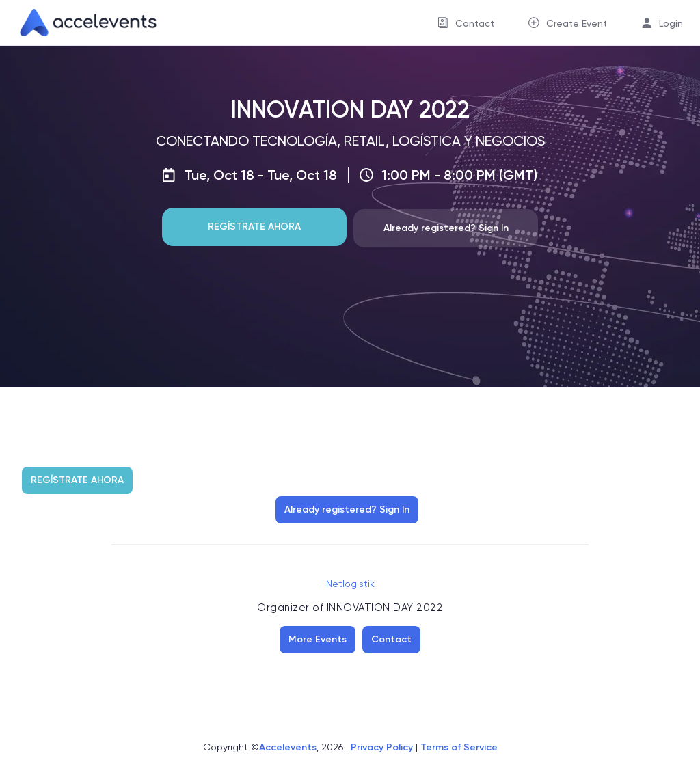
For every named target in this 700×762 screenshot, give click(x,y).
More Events (318, 639)
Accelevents (288, 747)
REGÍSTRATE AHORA (254, 227)
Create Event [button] (577, 23)
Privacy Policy (382, 747)
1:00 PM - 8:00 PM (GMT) (459, 175)
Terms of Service (459, 747)
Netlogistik (350, 584)
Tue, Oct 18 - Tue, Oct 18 (261, 175)
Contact (391, 639)
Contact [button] (475, 23)
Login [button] (671, 23)
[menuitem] (466, 23)
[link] (83, 23)
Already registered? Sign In (446, 228)
